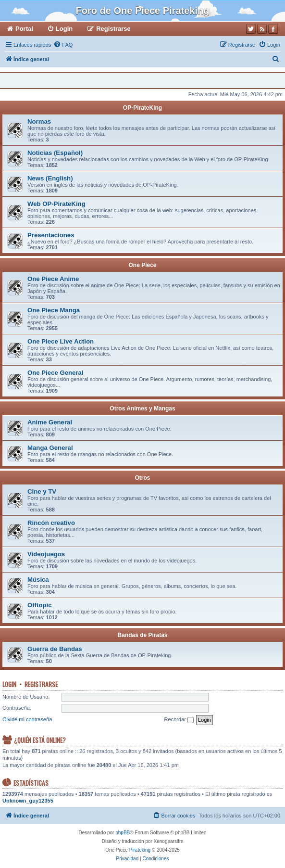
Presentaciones (51, 235)
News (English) (50, 178)
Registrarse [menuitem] (113, 29)
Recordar (179, 720)
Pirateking (140, 850)
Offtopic (40, 605)
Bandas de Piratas (142, 635)
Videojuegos (46, 554)
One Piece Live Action (61, 341)
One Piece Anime (53, 279)
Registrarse (41, 684)
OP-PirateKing (142, 108)
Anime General (50, 422)
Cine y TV (42, 491)
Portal (24, 29)
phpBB (123, 833)
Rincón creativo (51, 523)
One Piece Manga (54, 310)
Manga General (50, 448)
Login (9, 684)
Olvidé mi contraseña (27, 719)
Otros (142, 478)
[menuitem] (63, 45)
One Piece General (56, 373)
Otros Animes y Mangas (142, 408)
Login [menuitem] (64, 29)
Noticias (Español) (55, 153)
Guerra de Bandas (55, 649)
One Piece (142, 265)
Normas (39, 121)
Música (38, 580)
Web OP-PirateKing (56, 204)
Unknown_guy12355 (28, 801)
